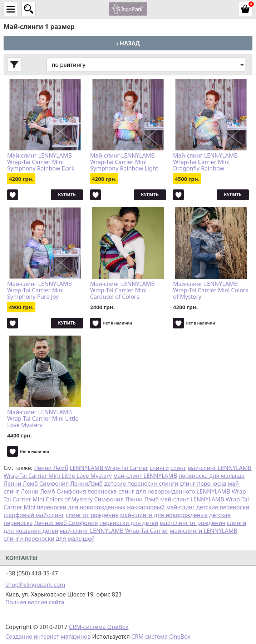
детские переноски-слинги (141, 484)
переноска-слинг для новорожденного (141, 491)
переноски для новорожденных (81, 507)
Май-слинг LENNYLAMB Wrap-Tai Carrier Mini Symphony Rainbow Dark (41, 162)
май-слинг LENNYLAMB (145, 476)
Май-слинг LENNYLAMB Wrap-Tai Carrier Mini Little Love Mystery (43, 418)
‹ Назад (128, 43)
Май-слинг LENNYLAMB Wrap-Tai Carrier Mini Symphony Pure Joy (40, 290)
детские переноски (223, 507)
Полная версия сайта (35, 602)
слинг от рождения (92, 515)
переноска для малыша (212, 476)
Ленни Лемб (51, 468)
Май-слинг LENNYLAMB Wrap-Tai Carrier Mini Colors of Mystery (211, 290)
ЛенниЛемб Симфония (66, 523)
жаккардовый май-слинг (161, 507)
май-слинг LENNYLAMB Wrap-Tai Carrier (114, 531)
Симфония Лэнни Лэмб (126, 499)
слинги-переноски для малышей (49, 539)
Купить (67, 195)
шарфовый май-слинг (34, 515)
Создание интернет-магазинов (48, 636)
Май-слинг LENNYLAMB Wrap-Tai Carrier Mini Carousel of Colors (122, 290)
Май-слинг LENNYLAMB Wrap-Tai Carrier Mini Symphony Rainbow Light (124, 162)
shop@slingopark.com (35, 585)
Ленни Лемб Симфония (36, 484)
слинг (178, 468)
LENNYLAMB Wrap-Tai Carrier (109, 468)
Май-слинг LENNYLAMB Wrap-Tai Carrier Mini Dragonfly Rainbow (205, 162)
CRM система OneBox (161, 636)
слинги (159, 468)
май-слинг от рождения (192, 523)
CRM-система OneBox (99, 627)
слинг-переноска (203, 484)
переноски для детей (129, 523)
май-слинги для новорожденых (164, 515)
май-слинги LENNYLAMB (204, 531)
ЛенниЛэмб (87, 484)
